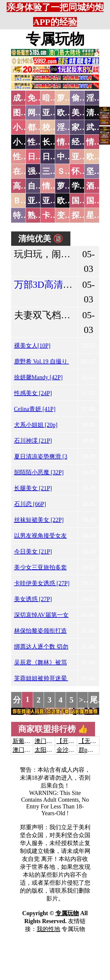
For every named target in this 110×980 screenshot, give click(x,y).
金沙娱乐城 (71, 750)
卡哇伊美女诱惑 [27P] (42, 583)
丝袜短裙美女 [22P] (39, 520)
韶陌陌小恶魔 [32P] (39, 472)
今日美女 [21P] (33, 551)
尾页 (98, 700)
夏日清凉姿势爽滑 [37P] (45, 456)
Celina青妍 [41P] (35, 409)
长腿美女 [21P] (33, 488)
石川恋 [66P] (30, 504)
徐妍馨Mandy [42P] (38, 377)
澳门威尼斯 (49, 741)
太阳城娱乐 (49, 750)
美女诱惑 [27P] (33, 599)
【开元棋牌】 (74, 741)
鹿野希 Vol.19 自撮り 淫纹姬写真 (56, 361)
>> (83, 700)
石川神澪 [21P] (33, 441)
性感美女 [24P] (33, 393)
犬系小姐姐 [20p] (36, 425)
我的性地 (48, 929)
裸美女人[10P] (32, 346)
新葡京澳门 (27, 741)
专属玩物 (55, 39)
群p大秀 (89, 750)
